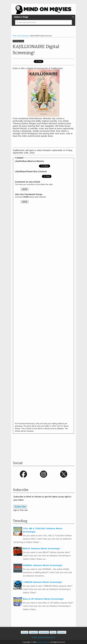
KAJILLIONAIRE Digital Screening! (36, 50)
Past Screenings (18, 41)
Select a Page (21, 17)
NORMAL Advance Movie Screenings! (43, 565)
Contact (62, 632)
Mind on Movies (43, 642)
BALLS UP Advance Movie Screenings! (43, 599)
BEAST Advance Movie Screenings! (42, 548)
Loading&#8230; (43, 315)
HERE (25, 189)
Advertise (44, 632)
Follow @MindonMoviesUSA (43, 637)
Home (25, 632)
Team (53, 632)
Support (33, 632)
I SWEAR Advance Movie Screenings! (43, 582)
